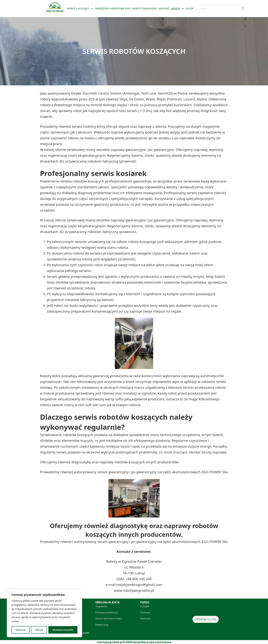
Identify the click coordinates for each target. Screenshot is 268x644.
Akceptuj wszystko (63, 630)
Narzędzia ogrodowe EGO (113, 8)
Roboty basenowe (145, 8)
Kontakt (145, 606)
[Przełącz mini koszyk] (243, 9)
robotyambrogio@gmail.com (139, 585)
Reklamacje (102, 625)
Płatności (145, 618)
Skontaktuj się (206, 619)
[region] (44, 613)
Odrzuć (39, 630)
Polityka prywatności (107, 612)
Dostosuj (20, 630)
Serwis (175, 8)
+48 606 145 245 (139, 579)
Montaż (164, 8)
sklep (190, 8)
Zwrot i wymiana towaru (109, 618)
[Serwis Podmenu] (183, 9)
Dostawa (145, 612)
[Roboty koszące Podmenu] (92, 9)
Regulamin (101, 606)
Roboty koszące (78, 8)
